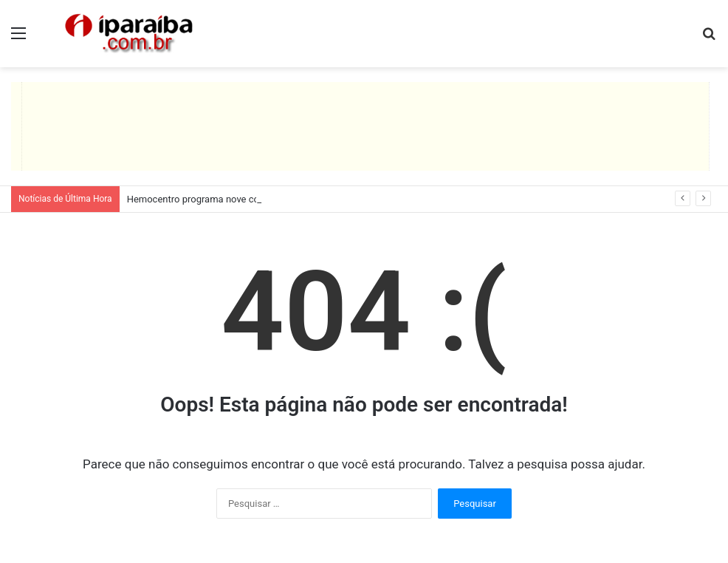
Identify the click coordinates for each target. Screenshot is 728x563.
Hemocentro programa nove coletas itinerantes (227, 199)
